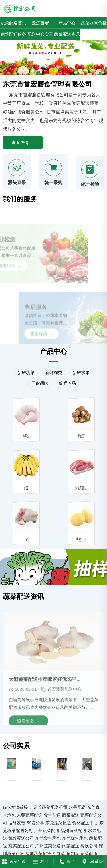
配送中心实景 (40, 34)
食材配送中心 (85, 823)
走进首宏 (40, 23)
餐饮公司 (89, 846)
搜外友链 (17, 823)
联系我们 (94, 861)
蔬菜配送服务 (13, 34)
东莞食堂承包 (48, 838)
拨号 (67, 861)
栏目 (40, 861)
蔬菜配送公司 (21, 838)
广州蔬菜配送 (47, 830)
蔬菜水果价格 (94, 23)
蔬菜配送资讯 (67, 34)
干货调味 (40, 383)
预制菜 (59, 854)
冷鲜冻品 (67, 383)
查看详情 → (23, 142)
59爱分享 (35, 823)
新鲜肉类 (54, 372)
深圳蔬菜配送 (38, 854)
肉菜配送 (71, 846)
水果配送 (77, 807)
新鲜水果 (81, 372)
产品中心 (67, 23)
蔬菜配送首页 (13, 23)
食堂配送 (52, 815)
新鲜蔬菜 (26, 372)
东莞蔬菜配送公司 (51, 807)
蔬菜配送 (71, 815)
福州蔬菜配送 (74, 830)
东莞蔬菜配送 (30, 815)
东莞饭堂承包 (75, 838)
